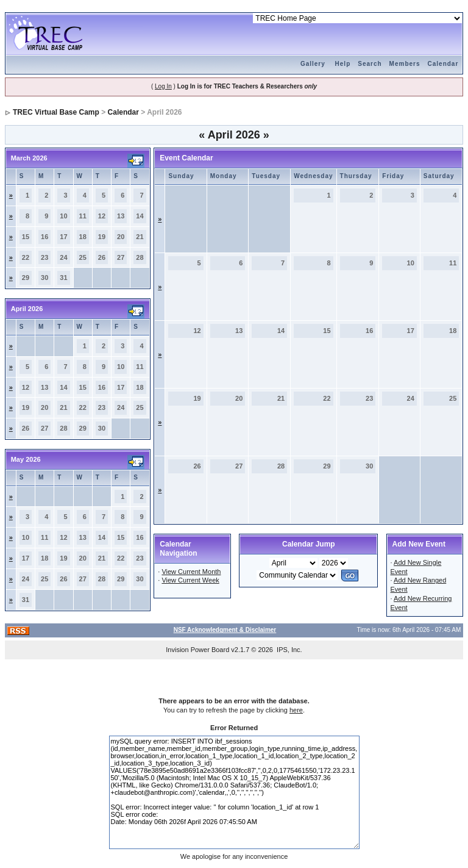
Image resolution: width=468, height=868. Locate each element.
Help (343, 64)
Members (405, 64)
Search (370, 64)
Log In (163, 86)
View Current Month (191, 572)
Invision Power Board (197, 650)
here (296, 710)
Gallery (313, 64)
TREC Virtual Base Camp (56, 112)
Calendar (443, 64)
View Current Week (190, 580)
